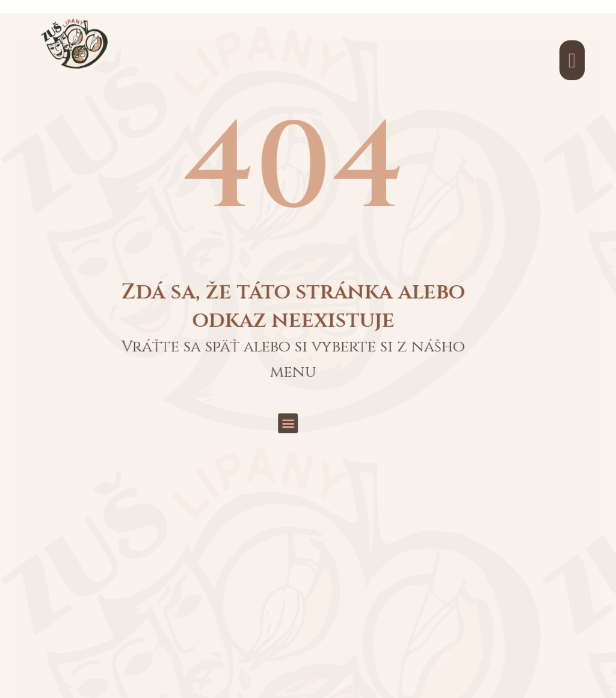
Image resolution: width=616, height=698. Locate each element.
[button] (218, 306)
